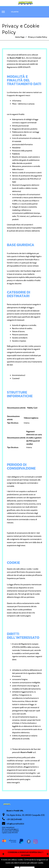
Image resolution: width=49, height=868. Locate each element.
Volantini (15, 12)
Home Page (20, 37)
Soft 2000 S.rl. (19, 863)
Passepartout (29, 860)
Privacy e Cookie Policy (38, 37)
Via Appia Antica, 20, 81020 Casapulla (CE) (26, 815)
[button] (3, 12)
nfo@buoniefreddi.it (15, 824)
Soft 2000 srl (34, 863)
